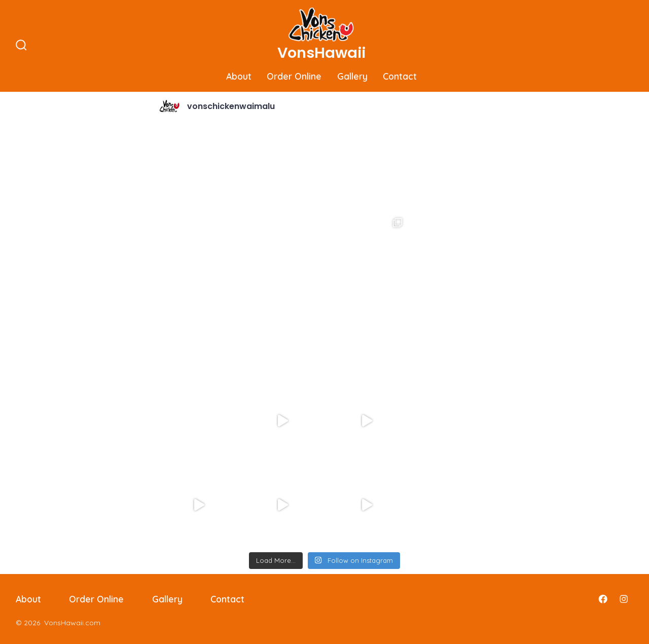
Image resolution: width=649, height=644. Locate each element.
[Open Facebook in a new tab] (603, 599)
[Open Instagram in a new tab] (624, 599)
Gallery (352, 76)
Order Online (294, 76)
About (239, 76)
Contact (400, 76)
